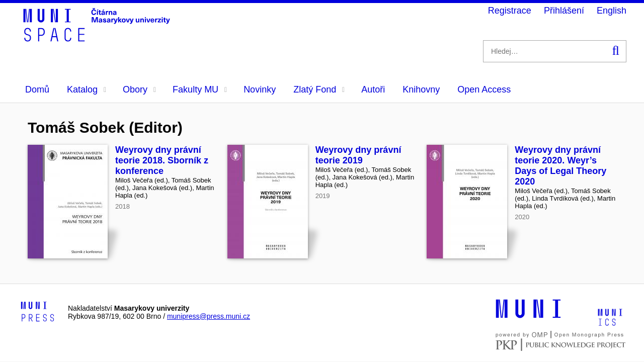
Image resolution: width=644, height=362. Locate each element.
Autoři (373, 89)
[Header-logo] (98, 38)
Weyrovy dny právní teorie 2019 (358, 155)
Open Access (484, 89)
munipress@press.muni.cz (209, 316)
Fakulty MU (200, 89)
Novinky (260, 89)
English (612, 11)
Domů (37, 89)
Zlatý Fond (319, 89)
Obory (139, 89)
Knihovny (421, 89)
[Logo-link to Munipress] (38, 312)
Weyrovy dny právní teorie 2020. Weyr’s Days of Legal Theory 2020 (560, 166)
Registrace (510, 11)
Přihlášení (564, 11)
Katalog (87, 89)
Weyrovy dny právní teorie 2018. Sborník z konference (162, 160)
